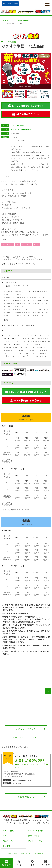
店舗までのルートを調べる (29, 738)
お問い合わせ (34, 836)
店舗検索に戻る (31, 797)
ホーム (6, 20)
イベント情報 (8, 831)
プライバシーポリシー (37, 841)
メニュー (7, 836)
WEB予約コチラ (26, 114)
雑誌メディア (8, 841)
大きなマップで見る (31, 729)
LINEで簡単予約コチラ (26, 106)
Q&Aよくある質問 (36, 831)
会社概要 (7, 846)
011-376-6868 (17, 126)
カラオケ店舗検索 (21, 20)
